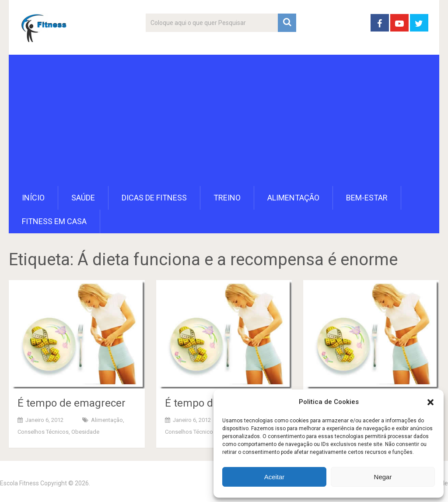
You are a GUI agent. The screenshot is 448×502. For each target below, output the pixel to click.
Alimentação (293, 198)
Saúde (83, 198)
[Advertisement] (224, 120)
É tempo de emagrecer (72, 403)
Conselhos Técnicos (43, 432)
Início (33, 198)
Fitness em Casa (54, 221)
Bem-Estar (367, 198)
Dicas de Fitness (154, 198)
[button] (430, 402)
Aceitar (275, 477)
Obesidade (85, 432)
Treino (227, 198)
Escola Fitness (19, 483)
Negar (383, 477)
